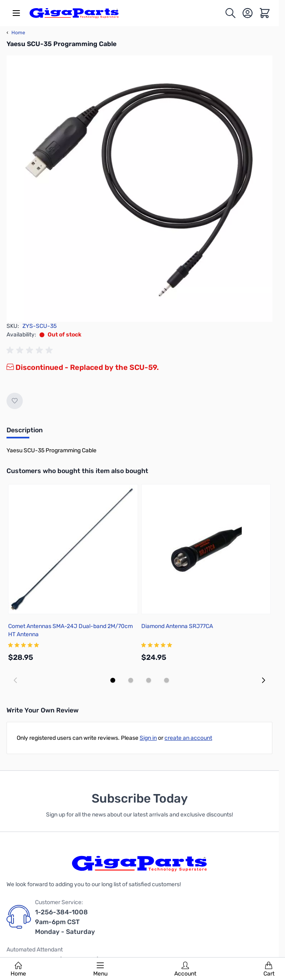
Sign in (148, 738)
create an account (188, 738)
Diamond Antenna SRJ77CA (177, 626)
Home (18, 969)
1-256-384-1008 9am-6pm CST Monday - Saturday (65, 922)
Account (185, 969)
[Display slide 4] (167, 680)
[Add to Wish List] (15, 401)
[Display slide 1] (113, 680)
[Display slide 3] (149, 680)
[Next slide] (263, 680)
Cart (269, 969)
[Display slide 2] (131, 680)
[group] (31, 350)
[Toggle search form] (230, 13)
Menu (100, 969)
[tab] (25, 433)
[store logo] (74, 13)
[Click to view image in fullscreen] (139, 189)
